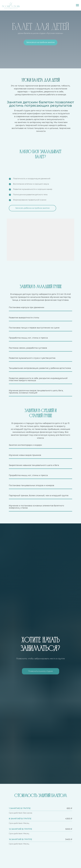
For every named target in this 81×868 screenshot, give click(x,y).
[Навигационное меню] (77, 5)
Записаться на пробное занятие (40, 42)
